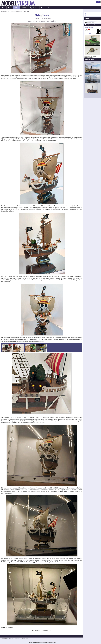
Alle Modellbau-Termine (89, 23)
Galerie (17, 8)
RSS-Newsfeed (90, 13)
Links (55, 642)
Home (3, 8)
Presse (43, 8)
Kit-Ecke (24, 8)
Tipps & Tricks (34, 8)
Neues (10, 8)
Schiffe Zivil (19, 11)
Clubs (49, 8)
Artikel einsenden (91, 15)
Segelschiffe (92, 95)
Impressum (50, 642)
